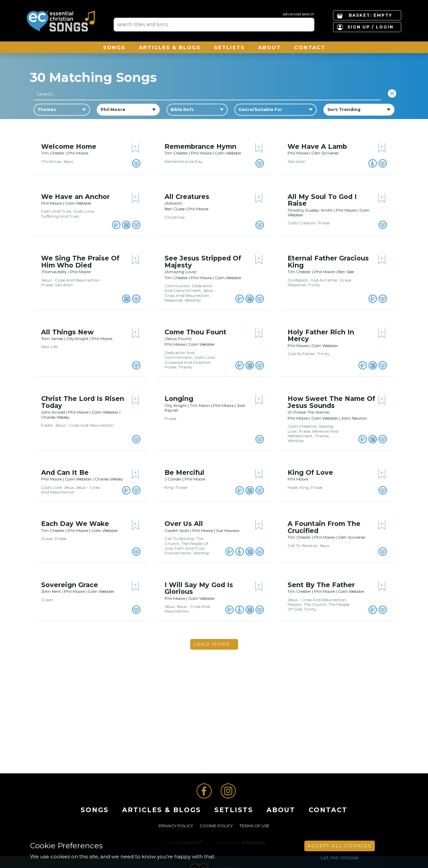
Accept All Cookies (339, 846)
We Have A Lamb (317, 146)
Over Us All (184, 524)
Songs (114, 47)
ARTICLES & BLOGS (170, 47)
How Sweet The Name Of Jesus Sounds (331, 402)
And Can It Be (65, 472)
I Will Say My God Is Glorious (199, 588)
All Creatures (187, 197)
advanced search (298, 14)
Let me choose (340, 857)
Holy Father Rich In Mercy (321, 335)
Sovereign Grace (70, 585)
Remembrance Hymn (200, 146)
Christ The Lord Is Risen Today (83, 402)
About (270, 47)
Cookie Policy (216, 826)
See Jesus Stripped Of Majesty (203, 261)
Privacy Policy (176, 826)
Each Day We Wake (75, 524)
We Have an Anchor (75, 197)
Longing (179, 399)
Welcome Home (69, 146)
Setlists (229, 47)
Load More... (214, 644)
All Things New (67, 332)
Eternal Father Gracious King (328, 261)
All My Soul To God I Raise (322, 200)
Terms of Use (254, 826)
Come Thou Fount (195, 332)
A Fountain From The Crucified (324, 527)
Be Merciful (184, 472)
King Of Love (310, 472)
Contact (310, 47)
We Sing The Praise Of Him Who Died (80, 261)
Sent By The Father (321, 585)
